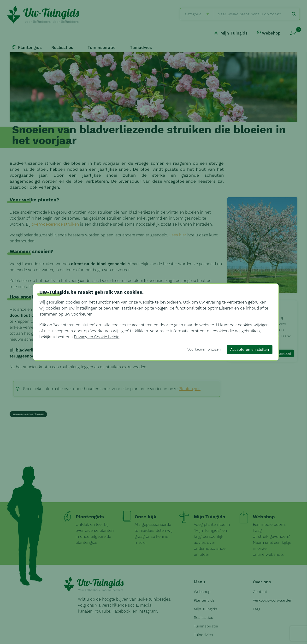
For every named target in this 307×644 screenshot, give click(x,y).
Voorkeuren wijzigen (204, 349)
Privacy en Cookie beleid (97, 337)
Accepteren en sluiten (250, 350)
